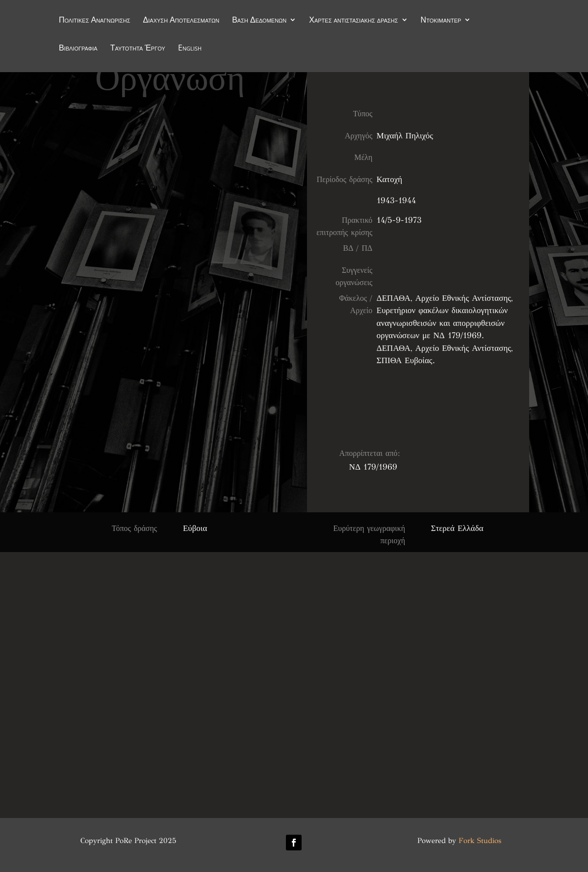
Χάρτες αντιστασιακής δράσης (353, 21)
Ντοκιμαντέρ (441, 21)
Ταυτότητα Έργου (138, 49)
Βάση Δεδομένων (259, 21)
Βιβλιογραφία (78, 49)
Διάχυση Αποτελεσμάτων (181, 21)
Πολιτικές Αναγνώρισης (95, 21)
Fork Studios (480, 841)
